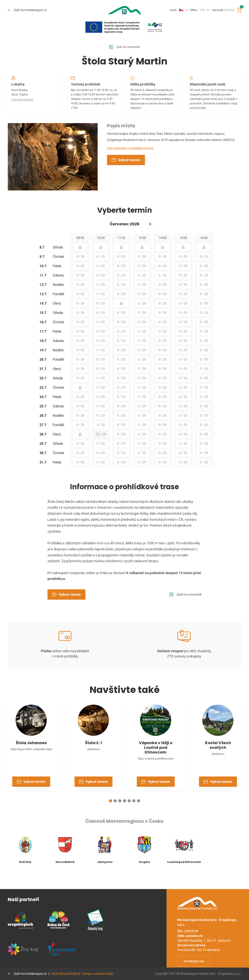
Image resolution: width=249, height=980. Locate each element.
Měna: (198, 10)
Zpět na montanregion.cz (28, 10)
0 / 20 (80, 267)
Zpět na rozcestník (124, 47)
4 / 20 (183, 267)
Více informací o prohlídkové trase (130, 159)
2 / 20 (163, 286)
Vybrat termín (126, 171)
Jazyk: (176, 10)
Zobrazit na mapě (23, 103)
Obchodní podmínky (65, 974)
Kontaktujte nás (194, 961)
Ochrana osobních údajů (98, 974)
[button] (110, 817)
